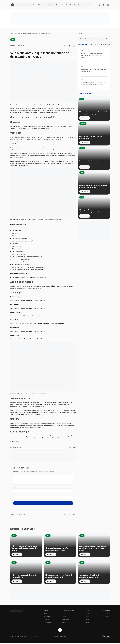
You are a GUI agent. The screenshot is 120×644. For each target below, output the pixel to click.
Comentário (16, 475)
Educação (51, 5)
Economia (65, 5)
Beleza (46, 611)
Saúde (87, 624)
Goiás (39, 5)
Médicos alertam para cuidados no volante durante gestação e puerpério (94, 112)
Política (33, 5)
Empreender (81, 5)
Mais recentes (82, 44)
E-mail (14, 495)
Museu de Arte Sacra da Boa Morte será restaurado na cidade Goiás (60, 577)
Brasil (45, 5)
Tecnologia (73, 5)
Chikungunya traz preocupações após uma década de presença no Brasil (93, 210)
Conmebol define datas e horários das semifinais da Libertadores (93, 162)
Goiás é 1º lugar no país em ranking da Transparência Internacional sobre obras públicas (92, 56)
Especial (64, 614)
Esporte (88, 5)
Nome (14, 488)
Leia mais (86, 118)
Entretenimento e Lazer (68, 611)
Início (12, 34)
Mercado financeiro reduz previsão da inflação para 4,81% (94, 137)
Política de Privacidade (60, 637)
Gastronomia (65, 620)
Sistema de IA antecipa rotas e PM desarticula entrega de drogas (93, 70)
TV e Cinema (105, 617)
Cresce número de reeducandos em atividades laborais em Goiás (94, 577)
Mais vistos (94, 44)
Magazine (88, 611)
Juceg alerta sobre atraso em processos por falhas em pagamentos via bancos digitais (93, 84)
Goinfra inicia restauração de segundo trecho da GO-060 (23, 577)
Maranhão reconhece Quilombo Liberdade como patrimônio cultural (92, 185)
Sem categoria (106, 611)
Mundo (58, 5)
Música (87, 617)
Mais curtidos (105, 44)
